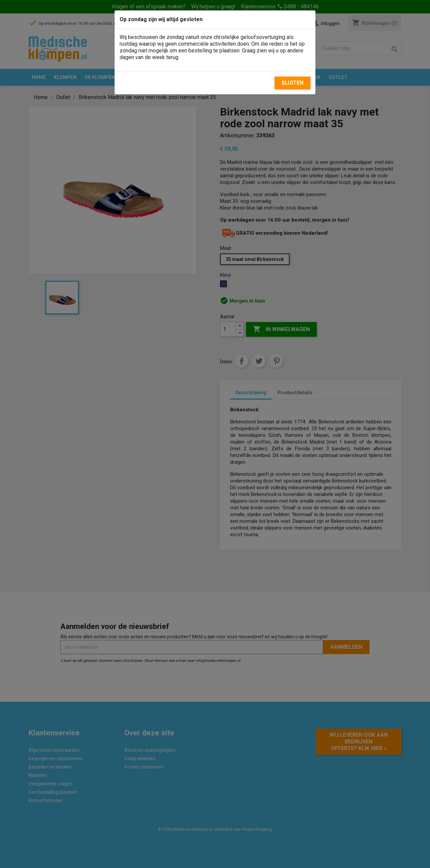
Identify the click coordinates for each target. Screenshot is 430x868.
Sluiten (292, 83)
